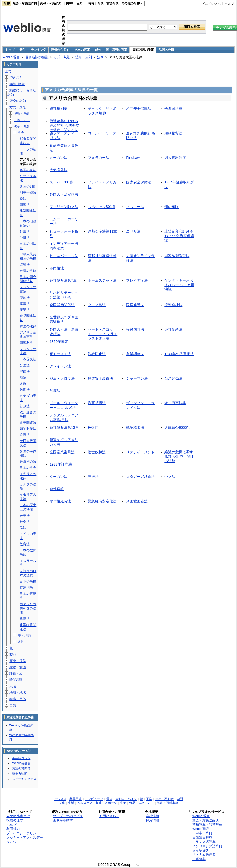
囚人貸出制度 (175, 158)
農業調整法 (135, 354)
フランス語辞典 (204, 842)
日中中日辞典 (73, 3)
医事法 (25, 516)
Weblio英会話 (21, 763)
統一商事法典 (175, 403)
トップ (10, 50)
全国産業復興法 (62, 452)
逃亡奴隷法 (97, 452)
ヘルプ (230, 4)
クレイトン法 (60, 366)
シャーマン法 (137, 378)
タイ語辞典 (201, 850)
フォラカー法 (99, 158)
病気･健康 (17, 84)
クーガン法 (58, 477)
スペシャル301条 (102, 207)
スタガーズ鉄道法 (140, 477)
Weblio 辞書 (11, 57)
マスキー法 (135, 207)
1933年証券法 (61, 464)
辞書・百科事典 (168, 803)
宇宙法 (25, 371)
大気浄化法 (58, 170)
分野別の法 (28, 462)
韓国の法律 (28, 326)
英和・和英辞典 (51, 3)
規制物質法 (173, 133)
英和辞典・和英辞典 (207, 825)
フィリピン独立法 (64, 207)
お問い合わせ (109, 816)
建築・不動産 (164, 799)
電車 (109, 799)
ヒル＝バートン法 (64, 256)
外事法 (25, 232)
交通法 (25, 298)
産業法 (25, 310)
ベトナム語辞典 (204, 855)
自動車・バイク (126, 799)
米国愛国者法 (137, 501)
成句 (98, 50)
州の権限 (172, 207)
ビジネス (60, 799)
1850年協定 (59, 342)
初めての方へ (211, 4)
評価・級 (16, 673)
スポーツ (111, 803)
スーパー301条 (61, 182)
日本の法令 (28, 468)
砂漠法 (55, 391)
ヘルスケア (85, 803)
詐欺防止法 (97, 354)
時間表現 (16, 680)
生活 (71, 803)
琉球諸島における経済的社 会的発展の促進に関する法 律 (64, 128)
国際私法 (26, 343)
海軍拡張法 (97, 403)
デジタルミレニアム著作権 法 (64, 417)
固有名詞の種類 (143, 50)
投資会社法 (173, 305)
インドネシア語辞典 (207, 846)
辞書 (7, 3)
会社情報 (152, 816)
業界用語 (76, 799)
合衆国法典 (173, 109)
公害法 (25, 435)
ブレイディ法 (137, 280)
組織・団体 (18, 699)
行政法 (25, 406)
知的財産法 (28, 429)
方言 (151, 803)
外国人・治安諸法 (64, 194)
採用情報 (152, 820)
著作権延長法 (60, 501)
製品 (13, 655)
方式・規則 (62, 57)
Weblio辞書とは (18, 816)
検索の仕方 (15, 820)
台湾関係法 (173, 378)
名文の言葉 (82, 50)
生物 (123, 803)
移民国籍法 (135, 329)
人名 (13, 686)
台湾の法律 (28, 271)
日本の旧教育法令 (28, 223)
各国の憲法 (28, 170)
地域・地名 (18, 693)
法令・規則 (84, 57)
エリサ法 (133, 231)
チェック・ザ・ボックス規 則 (102, 111)
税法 (23, 199)
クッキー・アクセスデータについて (25, 840)
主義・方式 (22, 120)
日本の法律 (28, 581)
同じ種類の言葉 (116, 50)
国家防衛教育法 (177, 256)
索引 (22, 50)
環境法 (25, 265)
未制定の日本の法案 (28, 573)
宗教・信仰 (18, 661)
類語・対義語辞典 (25, 3)
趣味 (99, 803)
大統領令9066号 (177, 427)
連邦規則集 (58, 109)
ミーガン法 (58, 158)
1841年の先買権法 (179, 354)
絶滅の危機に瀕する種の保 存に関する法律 (179, 456)
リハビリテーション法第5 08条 (64, 295)
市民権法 (57, 268)
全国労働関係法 (62, 305)
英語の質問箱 (21, 768)
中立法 (170, 477)
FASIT (93, 427)
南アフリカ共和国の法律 (28, 608)
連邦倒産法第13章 (64, 427)
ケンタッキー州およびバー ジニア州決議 (179, 285)
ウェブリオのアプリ (68, 816)
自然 (13, 705)
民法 (23, 528)
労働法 (25, 238)
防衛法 (25, 390)
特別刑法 (26, 588)
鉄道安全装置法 (100, 378)
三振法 (93, 477)
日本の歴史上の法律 (28, 507)
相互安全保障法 (139, 109)
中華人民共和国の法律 (28, 256)
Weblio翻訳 (201, 829)
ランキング (38, 50)
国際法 (25, 205)
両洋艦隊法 (135, 305)
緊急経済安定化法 (102, 501)
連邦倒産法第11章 (102, 231)
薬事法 (25, 304)
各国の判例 (28, 186)
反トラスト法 (60, 354)
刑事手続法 (28, 193)
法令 (100, 57)
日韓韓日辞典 (94, 3)
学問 (180, 799)
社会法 (25, 522)
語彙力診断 (20, 774)
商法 (23, 378)
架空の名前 (18, 101)
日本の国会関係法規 (28, 279)
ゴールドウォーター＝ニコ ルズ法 (64, 405)
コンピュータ (94, 799)
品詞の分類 (166, 50)
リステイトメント (140, 452)
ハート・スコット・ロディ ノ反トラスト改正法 (103, 334)
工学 (149, 799)
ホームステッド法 (102, 280)
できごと (16, 78)
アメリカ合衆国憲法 (28, 334)
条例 (23, 384)
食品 (132, 803)
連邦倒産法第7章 (63, 280)
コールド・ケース (102, 133)
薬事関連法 (28, 423)
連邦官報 (57, 489)
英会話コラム (21, 758)
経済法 (25, 619)
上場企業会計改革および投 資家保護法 (179, 236)
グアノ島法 (97, 305)
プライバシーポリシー (23, 833)
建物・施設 (18, 667)
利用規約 (13, 829)
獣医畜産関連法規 (28, 141)
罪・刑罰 (24, 635)
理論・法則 (22, 114)
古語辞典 (113, 3)
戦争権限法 (135, 427)
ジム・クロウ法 (62, 378)
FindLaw (133, 158)
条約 (21, 642)
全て (8, 71)
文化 (62, 803)
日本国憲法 (28, 359)
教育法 (25, 544)
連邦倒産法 (173, 329)
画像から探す (60, 50)
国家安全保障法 (139, 182)
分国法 (25, 365)
